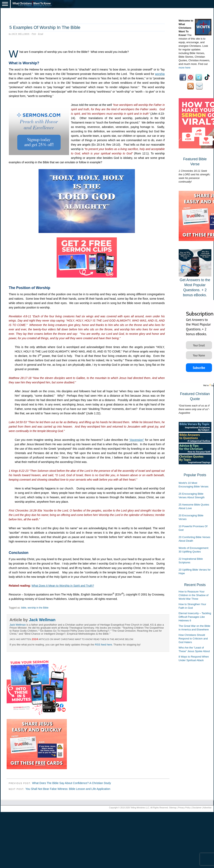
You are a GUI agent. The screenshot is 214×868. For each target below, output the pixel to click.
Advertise (207, 808)
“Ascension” (137, 440)
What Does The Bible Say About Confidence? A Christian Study (72, 783)
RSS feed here (103, 645)
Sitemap (173, 808)
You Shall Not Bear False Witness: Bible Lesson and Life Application (68, 789)
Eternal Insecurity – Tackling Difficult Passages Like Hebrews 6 (195, 617)
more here (185, 68)
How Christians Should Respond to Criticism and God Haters (193, 639)
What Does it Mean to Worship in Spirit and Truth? (63, 586)
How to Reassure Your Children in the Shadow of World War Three (194, 595)
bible (24, 608)
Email (40, 34)
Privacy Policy (184, 808)
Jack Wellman (20, 34)
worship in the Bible (38, 608)
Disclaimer (197, 808)
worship (160, 74)
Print (34, 34)
